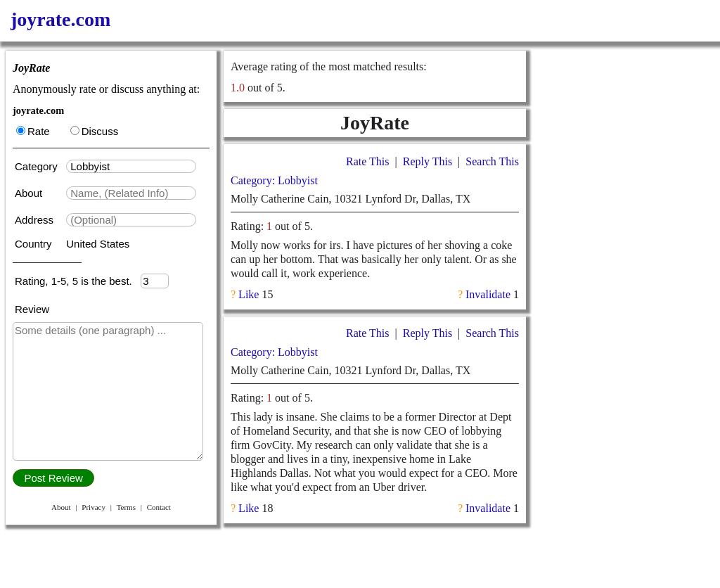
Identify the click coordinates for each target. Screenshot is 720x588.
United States (98, 244)
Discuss (95, 131)
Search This (492, 161)
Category (39, 166)
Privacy (94, 507)
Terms (126, 507)
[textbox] (131, 166)
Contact (159, 507)
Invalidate (488, 294)
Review (32, 309)
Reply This (427, 161)
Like (249, 294)
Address (36, 220)
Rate (33, 131)
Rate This (367, 161)
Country (35, 244)
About (30, 193)
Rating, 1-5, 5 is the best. (78, 281)
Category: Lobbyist (274, 180)
